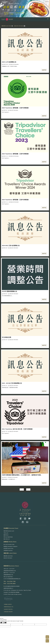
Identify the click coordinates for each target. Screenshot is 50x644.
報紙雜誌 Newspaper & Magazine (10, 546)
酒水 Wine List (7, 539)
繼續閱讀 (44, 70)
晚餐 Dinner (6, 535)
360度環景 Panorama (8, 551)
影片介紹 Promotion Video (9, 544)
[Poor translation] (5, 623)
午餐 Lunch (6, 533)
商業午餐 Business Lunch (9, 531)
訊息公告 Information (19, 26)
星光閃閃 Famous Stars (8, 548)
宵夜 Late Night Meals (8, 537)
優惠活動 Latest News (6, 26)
